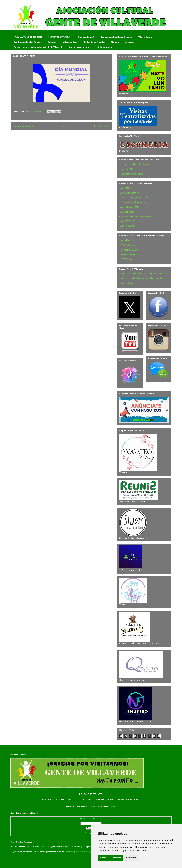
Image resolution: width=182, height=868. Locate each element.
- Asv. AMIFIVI (126, 188)
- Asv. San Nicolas (127, 212)
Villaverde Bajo (70, 42)
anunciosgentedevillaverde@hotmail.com (83, 852)
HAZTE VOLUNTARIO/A (59, 37)
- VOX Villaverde (127, 259)
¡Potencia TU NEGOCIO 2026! (28, 37)
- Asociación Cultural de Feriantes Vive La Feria (141, 278)
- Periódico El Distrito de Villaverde (135, 164)
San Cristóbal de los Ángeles (28, 42)
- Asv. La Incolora (127, 226)
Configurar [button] (131, 858)
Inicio (64, 126)
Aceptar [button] (104, 858)
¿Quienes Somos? (85, 37)
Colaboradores (105, 47)
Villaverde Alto (145, 37)
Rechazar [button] (117, 858)
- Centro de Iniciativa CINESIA (133, 202)
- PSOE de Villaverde (129, 255)
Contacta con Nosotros (80, 47)
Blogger (112, 806)
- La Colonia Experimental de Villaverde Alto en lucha (143, 274)
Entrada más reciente (24, 126)
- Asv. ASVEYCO (127, 221)
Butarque (52, 42)
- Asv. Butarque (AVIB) (129, 207)
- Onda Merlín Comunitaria (131, 174)
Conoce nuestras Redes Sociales (116, 37)
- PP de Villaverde (127, 245)
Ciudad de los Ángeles (94, 42)
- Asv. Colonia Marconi (129, 193)
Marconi (115, 42)
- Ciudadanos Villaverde (130, 250)
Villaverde (130, 42)
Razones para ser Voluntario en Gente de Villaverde (38, 47)
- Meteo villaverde (127, 283)
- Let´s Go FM (126, 169)
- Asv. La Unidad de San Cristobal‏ (134, 198)
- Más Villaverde (127, 240)
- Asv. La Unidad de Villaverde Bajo (135, 216)
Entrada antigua (102, 126)
